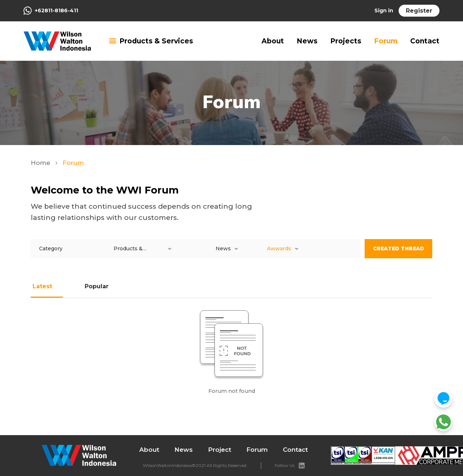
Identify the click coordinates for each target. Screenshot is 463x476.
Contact (425, 41)
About (273, 41)
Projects (346, 41)
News (307, 41)
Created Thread (398, 248)
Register (419, 11)
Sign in (384, 10)
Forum (386, 41)
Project (220, 450)
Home (41, 163)
